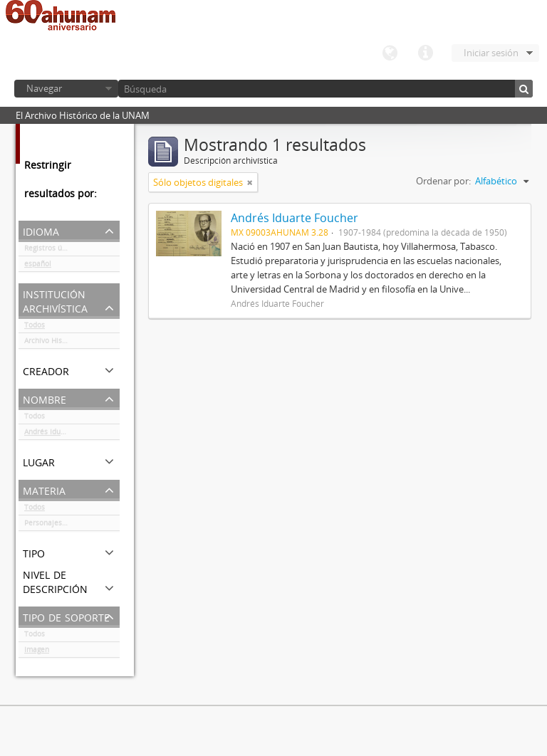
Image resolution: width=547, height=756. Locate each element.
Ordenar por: (443, 181)
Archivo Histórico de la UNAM (72, 343)
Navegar (44, 88)
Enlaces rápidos (425, 53)
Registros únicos (52, 251)
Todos (35, 327)
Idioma (390, 53)
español (38, 266)
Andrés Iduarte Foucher (64, 434)
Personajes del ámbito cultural (72, 525)
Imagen (37, 652)
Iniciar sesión (491, 53)
